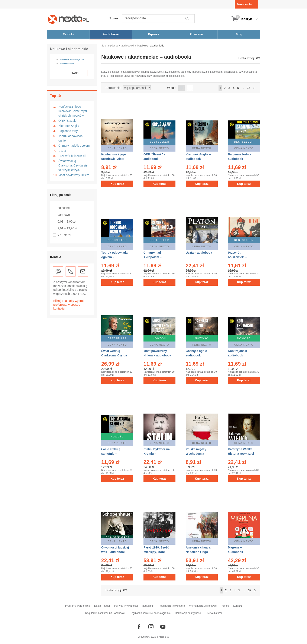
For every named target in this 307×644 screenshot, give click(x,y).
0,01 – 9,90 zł (67, 221)
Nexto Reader (102, 606)
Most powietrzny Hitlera (74, 175)
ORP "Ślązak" (68, 121)
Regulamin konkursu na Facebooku (105, 613)
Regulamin (148, 606)
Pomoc (225, 606)
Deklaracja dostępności (188, 613)
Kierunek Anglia (69, 126)
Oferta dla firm (214, 613)
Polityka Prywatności (126, 606)
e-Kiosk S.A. (163, 637)
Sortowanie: (113, 88)
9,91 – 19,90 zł (67, 228)
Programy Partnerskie (78, 606)
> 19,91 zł (64, 235)
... (243, 88)
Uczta (62, 151)
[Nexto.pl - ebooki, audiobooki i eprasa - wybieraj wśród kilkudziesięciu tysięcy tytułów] (69, 19)
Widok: (172, 88)
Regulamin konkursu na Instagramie (150, 613)
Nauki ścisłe (67, 64)
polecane (64, 208)
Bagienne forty (68, 131)
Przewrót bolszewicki (72, 156)
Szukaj (114, 18)
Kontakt (237, 606)
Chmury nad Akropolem (74, 146)
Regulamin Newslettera (172, 606)
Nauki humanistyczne (72, 59)
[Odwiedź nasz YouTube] (163, 627)
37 (249, 88)
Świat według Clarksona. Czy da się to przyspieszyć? (73, 165)
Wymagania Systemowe (203, 606)
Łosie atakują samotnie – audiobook (111, 454)
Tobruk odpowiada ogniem (71, 138)
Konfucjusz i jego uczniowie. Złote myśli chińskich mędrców (73, 111)
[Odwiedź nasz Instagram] (151, 627)
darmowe (64, 215)
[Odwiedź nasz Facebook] (139, 627)
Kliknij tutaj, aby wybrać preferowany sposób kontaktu (69, 305)
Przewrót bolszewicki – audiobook (237, 257)
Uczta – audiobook (199, 253)
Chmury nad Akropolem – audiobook (153, 257)
